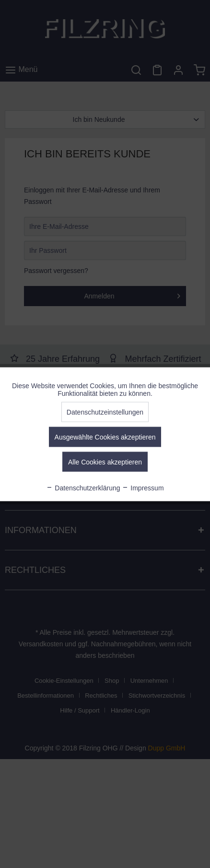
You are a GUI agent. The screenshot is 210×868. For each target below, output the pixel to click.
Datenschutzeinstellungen (105, 412)
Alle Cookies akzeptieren (105, 462)
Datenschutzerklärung (83, 488)
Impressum (143, 488)
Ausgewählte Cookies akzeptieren (105, 437)
